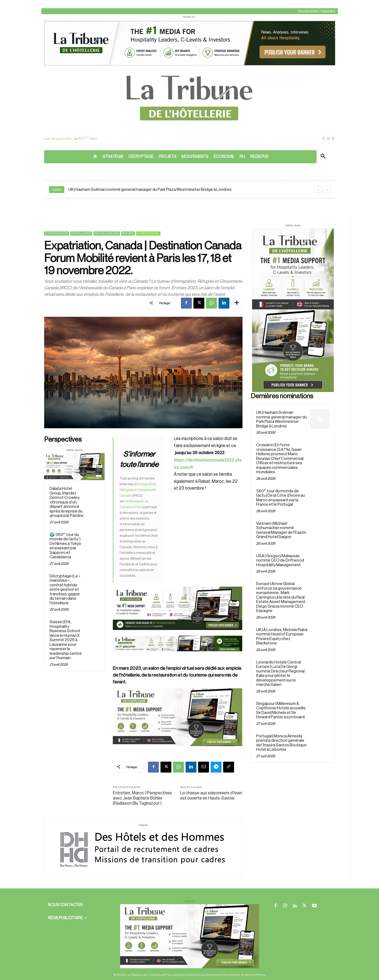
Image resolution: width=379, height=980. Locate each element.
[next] (327, 190)
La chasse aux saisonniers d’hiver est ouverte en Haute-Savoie (211, 796)
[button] (323, 157)
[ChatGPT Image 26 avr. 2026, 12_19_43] (190, 65)
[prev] (318, 190)
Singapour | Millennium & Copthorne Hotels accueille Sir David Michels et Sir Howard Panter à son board (281, 711)
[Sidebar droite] (293, 310)
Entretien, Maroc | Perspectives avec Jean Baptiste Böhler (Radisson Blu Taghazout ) (142, 798)
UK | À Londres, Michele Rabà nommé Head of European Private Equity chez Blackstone (282, 637)
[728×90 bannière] (190, 936)
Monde (128, 233)
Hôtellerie (81, 233)
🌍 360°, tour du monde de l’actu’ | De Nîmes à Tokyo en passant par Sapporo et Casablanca (65, 546)
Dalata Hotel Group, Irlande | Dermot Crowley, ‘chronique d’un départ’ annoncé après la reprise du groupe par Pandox (67, 502)
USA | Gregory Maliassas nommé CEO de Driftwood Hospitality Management (280, 560)
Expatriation (57, 233)
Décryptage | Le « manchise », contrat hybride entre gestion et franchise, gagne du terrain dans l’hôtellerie (65, 590)
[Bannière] (178, 656)
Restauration (107, 233)
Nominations (148, 233)
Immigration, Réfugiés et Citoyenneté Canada (138, 490)
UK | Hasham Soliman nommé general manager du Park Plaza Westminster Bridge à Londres (150, 190)
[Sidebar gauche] (75, 467)
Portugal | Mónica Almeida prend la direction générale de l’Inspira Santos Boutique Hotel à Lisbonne (281, 743)
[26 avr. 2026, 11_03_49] (178, 565)
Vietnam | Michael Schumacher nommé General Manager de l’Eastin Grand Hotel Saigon (281, 530)
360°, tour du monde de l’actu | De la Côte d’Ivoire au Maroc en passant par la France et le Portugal (281, 498)
